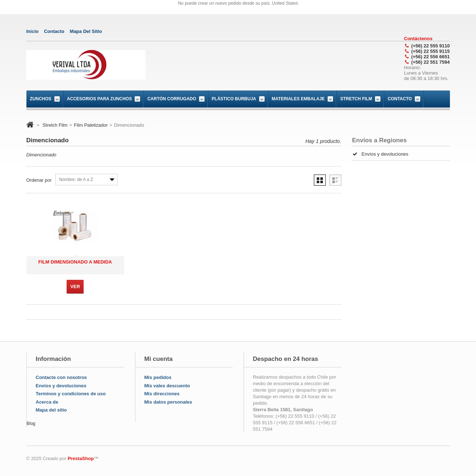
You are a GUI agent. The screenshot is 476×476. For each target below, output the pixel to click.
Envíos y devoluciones (380, 152)
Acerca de (47, 402)
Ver (75, 287)
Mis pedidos (158, 377)
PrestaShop (81, 458)
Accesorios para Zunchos (99, 99)
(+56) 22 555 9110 (431, 46)
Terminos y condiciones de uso (71, 394)
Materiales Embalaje (298, 99)
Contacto (400, 99)
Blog (31, 424)
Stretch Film (356, 99)
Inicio (33, 31)
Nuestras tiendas (375, 178)
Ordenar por (39, 180)
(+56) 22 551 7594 (431, 62)
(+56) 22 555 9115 (431, 51)
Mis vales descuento (167, 386)
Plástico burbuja (234, 99)
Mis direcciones (162, 394)
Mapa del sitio (51, 410)
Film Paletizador (91, 125)
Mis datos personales (168, 402)
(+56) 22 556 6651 (431, 57)
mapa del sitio (86, 31)
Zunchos (41, 99)
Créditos (366, 165)
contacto (54, 31)
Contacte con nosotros (62, 377)
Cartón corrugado (172, 99)
